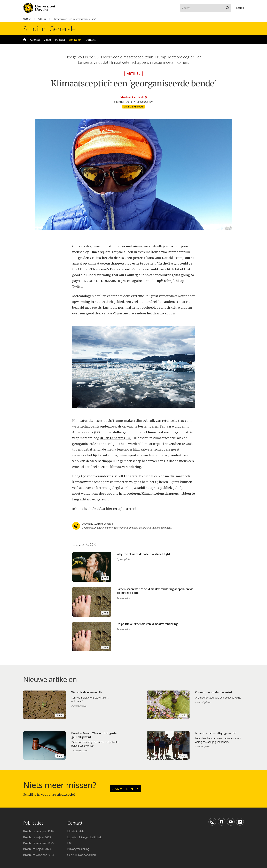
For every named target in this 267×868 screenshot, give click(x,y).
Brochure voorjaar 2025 (38, 843)
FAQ (70, 843)
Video (47, 40)
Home (25, 40)
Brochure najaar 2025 (37, 837)
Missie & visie (76, 831)
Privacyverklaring (78, 849)
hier (109, 509)
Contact (91, 40)
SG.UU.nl (27, 19)
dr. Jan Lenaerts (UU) (116, 438)
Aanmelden (123, 789)
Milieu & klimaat (133, 107)
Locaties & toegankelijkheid (85, 837)
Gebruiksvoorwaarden (82, 855)
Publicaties (33, 823)
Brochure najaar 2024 (37, 849)
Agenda (35, 40)
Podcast (60, 40)
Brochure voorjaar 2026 (38, 831)
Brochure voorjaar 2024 (38, 855)
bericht (108, 258)
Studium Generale (49, 29)
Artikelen (42, 19)
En (240, 8)
